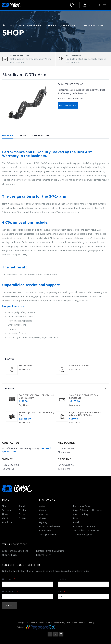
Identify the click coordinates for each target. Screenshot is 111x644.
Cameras (44, 514)
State (61, 591)
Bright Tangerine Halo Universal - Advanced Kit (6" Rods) (86, 414)
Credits (22, 510)
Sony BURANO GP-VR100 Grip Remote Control (84, 396)
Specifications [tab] (41, 135)
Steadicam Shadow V (80, 366)
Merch (76, 522)
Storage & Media (48, 534)
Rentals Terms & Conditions (50, 551)
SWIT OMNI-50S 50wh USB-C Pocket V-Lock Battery (36, 396)
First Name (9, 579)
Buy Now (25, 370)
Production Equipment (84, 526)
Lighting (43, 522)
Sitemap (91, 623)
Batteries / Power (82, 506)
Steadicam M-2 (27, 366)
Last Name (64, 579)
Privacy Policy (60, 623)
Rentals (22, 506)
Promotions (45, 530)
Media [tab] (23, 135)
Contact (22, 518)
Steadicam (51, 25)
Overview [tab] (8, 135)
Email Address (10, 591)
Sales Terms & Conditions (15, 551)
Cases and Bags (81, 514)
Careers (23, 514)
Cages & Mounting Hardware (88, 510)
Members (7, 522)
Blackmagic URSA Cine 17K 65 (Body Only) (37, 414)
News (5, 514)
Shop (12, 25)
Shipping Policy (10, 555)
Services (6, 510)
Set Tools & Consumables (86, 530)
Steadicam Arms (69, 25)
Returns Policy (43, 555)
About (5, 518)
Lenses (77, 518)
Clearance (44, 518)
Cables (42, 510)
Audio (42, 506)
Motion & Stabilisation (30, 25)
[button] (73, 5)
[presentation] (103, 388)
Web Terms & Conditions (76, 623)
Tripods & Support (82, 534)
